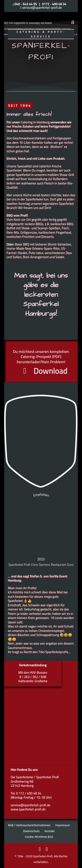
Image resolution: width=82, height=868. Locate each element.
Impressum (63, 825)
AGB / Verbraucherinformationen (29, 825)
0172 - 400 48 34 (54, 4)
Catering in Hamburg (35, 122)
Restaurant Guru (62, 565)
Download (51, 371)
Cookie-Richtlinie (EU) (39, 837)
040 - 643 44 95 (26, 4)
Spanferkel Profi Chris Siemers (29, 565)
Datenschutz (31, 831)
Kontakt (50, 831)
